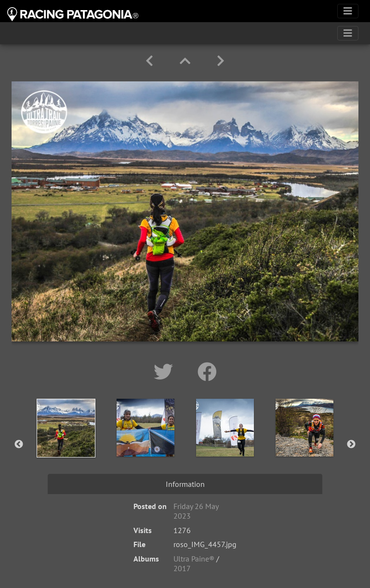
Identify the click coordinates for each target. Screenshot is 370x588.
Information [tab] (185, 484)
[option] (66, 443)
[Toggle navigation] (348, 11)
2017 (182, 568)
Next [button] (351, 444)
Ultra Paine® (194, 559)
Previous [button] (19, 444)
